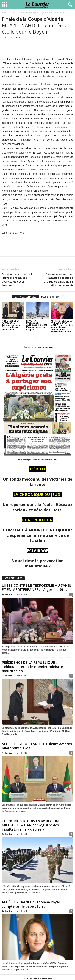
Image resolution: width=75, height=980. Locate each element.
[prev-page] (35, 337)
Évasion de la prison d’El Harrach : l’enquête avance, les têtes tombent (18, 280)
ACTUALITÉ (15, 12)
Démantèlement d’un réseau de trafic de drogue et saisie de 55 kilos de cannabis (58, 280)
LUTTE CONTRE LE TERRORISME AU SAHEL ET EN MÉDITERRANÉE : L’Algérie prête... (37, 588)
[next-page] (40, 337)
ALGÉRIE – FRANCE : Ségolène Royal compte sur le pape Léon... (31, 904)
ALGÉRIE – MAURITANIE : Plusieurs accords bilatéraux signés (37, 746)
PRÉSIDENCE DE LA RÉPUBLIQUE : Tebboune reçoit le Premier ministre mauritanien (11, 325)
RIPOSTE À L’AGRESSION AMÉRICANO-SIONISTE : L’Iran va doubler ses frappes (37, 325)
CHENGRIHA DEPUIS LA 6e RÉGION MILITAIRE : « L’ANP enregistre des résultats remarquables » (30, 825)
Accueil (5, 12)
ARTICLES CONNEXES (26, 297)
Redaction (7, 594)
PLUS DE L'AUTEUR (51, 297)
